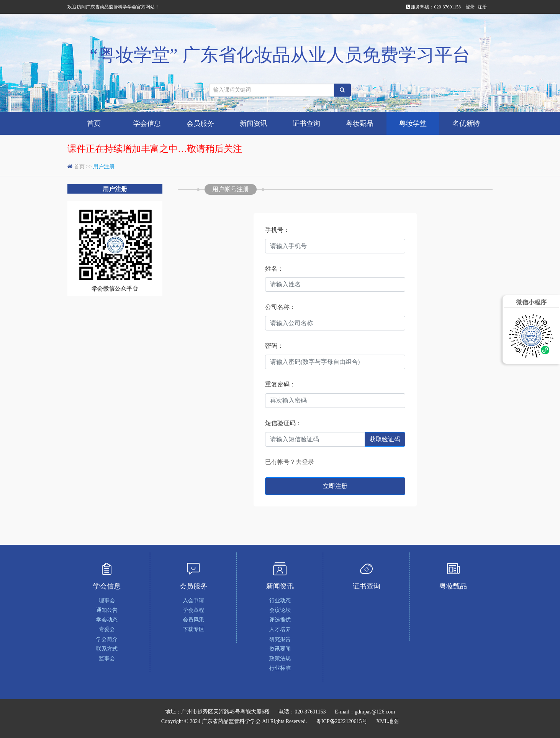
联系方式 (107, 649)
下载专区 (193, 629)
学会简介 (107, 639)
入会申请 (193, 601)
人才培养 (280, 629)
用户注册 (104, 167)
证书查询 (306, 123)
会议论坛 (280, 610)
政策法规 (280, 658)
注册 (482, 7)
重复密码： (280, 384)
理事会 (107, 601)
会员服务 (200, 123)
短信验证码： (283, 423)
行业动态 (280, 601)
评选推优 (280, 620)
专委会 (107, 629)
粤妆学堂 (413, 123)
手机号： (277, 230)
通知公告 (107, 610)
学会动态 (107, 620)
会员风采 (193, 620)
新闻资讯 (254, 123)
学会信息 (147, 123)
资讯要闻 (280, 649)
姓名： (274, 269)
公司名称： (280, 307)
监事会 (107, 658)
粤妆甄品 (360, 123)
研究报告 (280, 639)
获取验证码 (385, 439)
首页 (94, 123)
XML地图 (387, 721)
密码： (274, 346)
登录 (470, 7)
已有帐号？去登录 (290, 462)
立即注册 (335, 486)
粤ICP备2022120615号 (342, 721)
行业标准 (280, 668)
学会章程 (193, 610)
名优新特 (466, 123)
